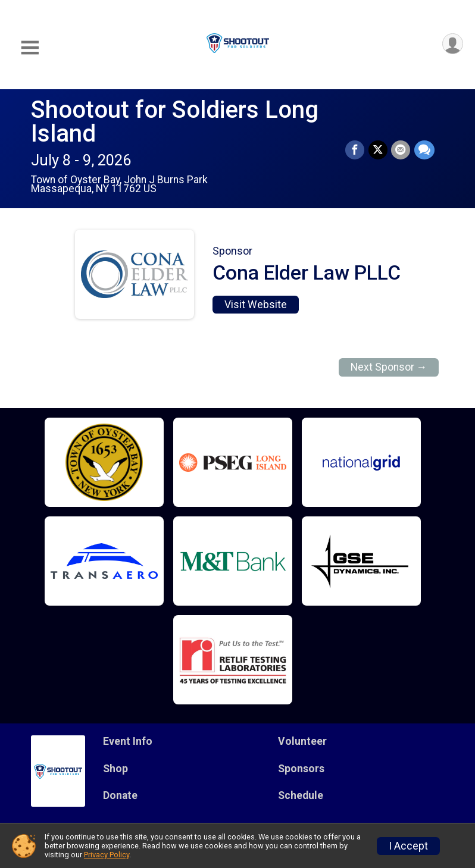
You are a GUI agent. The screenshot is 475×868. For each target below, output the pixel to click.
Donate (120, 795)
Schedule (301, 795)
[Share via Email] (401, 151)
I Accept (408, 846)
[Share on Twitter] (379, 151)
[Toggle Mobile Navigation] (30, 48)
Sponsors (301, 769)
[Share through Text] (424, 151)
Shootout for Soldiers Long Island (175, 122)
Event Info (128, 741)
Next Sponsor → (389, 367)
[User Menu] (452, 44)
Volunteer (302, 741)
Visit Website (256, 305)
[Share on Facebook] (356, 151)
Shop (115, 769)
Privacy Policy (107, 855)
